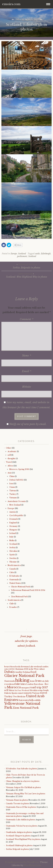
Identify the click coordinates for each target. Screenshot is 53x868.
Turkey (13, 494)
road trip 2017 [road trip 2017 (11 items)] (39, 687)
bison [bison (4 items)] (12, 667)
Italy (11, 537)
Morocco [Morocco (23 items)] (14, 687)
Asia (9, 473)
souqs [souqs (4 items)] (40, 690)
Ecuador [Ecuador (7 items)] (18, 672)
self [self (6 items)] (6, 690)
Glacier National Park (20, 587)
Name (27, 356)
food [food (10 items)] (33, 672)
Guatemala (14, 580)
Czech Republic (16, 515)
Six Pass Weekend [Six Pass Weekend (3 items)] (22, 690)
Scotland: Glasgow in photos (18, 836)
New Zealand (15, 505)
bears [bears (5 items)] (7, 667)
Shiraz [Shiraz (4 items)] (11, 690)
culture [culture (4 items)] (42, 669)
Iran (11, 484)
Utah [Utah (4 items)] (20, 700)
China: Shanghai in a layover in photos (23, 781)
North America (14, 565)
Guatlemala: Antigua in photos (19, 832)
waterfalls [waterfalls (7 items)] (28, 700)
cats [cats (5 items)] (6, 669)
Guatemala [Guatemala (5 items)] (10, 681)
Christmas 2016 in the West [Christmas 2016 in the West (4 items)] (26, 669)
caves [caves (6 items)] (11, 669)
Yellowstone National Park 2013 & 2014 (28, 590)
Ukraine (13, 562)
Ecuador (13, 607)
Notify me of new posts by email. (28, 424)
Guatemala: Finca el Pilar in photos (21, 807)
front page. (26, 636)
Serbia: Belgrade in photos (26, 266)
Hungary (13, 530)
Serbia (12, 548)
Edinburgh (46, 254)
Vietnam (13, 498)
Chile (12, 604)
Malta (12, 540)
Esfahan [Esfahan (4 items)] (27, 672)
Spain (12, 555)
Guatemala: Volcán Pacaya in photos (22, 826)
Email (27, 371)
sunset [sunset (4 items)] (20, 693)
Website (26, 387)
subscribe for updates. (26, 641)
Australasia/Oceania (17, 501)
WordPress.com (32, 865)
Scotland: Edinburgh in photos (19, 845)
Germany (13, 526)
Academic (12, 451)
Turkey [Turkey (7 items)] (8, 696)
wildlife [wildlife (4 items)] (37, 700)
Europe (14, 254)
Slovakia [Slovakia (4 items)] (33, 690)
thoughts (11, 459)
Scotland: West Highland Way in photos (26, 275)
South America (14, 600)
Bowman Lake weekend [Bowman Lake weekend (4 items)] (31, 667)
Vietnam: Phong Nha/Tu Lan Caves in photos (26, 794)
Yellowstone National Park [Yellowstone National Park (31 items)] (22, 705)
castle (37, 254)
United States (15, 583)
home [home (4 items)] (32, 681)
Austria (12, 512)
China (12, 476)
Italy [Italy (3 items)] (43, 681)
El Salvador (14, 576)
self (9, 455)
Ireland (13, 533)
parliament (22, 256)
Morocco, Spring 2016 (19, 469)
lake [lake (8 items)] (18, 684)
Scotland (22, 254)
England (13, 523)
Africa (10, 466)
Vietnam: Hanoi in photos (17, 800)
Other (9, 448)
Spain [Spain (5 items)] (14, 693)
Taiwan (13, 491)
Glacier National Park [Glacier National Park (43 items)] (24, 676)
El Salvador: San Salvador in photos (22, 769)
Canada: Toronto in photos (18, 804)
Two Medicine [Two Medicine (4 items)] (19, 697)
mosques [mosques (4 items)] (25, 688)
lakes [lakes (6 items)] (23, 684)
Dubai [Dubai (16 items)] (8, 672)
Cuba (12, 572)
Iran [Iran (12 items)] (38, 681)
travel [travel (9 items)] (43, 693)
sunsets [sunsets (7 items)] (28, 693)
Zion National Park (19, 597)
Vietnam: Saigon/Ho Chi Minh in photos (23, 787)
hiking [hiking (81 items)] (22, 680)
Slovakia (13, 551)
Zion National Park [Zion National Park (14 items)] (26, 708)
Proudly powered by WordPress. (22, 862)
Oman (12, 487)
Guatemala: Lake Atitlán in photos (21, 820)
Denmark (13, 519)
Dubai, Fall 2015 (16, 480)
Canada (13, 569)
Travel (9, 462)
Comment (27, 319)
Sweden (13, 558)
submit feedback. (27, 646)
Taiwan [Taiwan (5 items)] (36, 693)
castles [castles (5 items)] (45, 667)
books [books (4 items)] (18, 667)
